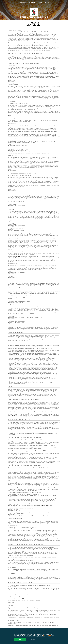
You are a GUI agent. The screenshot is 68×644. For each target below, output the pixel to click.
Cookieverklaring (19, 256)
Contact (40, 3)
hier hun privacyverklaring (45, 506)
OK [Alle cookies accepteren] (20, 640)
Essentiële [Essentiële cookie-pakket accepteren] (33, 640)
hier (28, 592)
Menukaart (24, 3)
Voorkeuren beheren (47, 635)
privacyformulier (14, 416)
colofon (47, 3)
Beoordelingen (32, 3)
